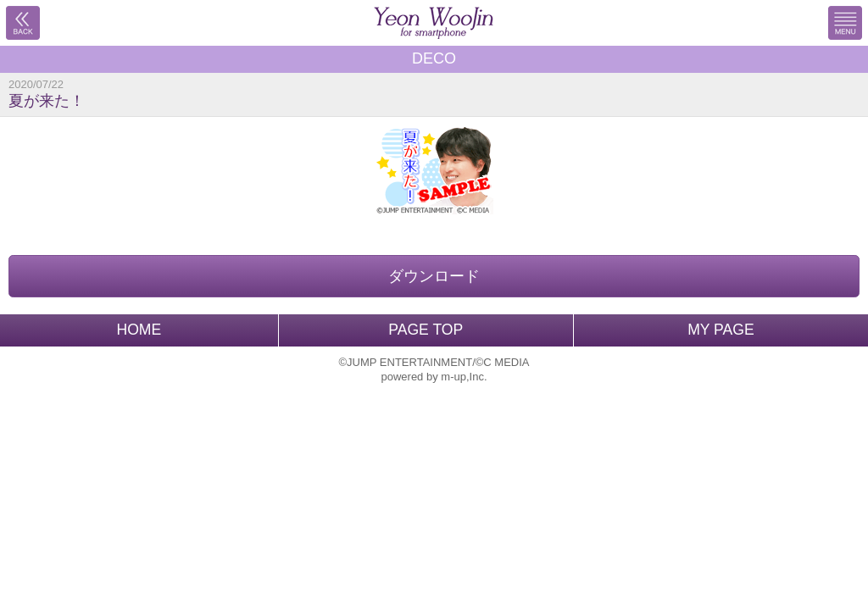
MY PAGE (721, 330)
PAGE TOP (426, 330)
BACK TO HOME (434, 23)
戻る (23, 23)
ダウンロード (434, 276)
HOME (139, 330)
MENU (845, 23)
